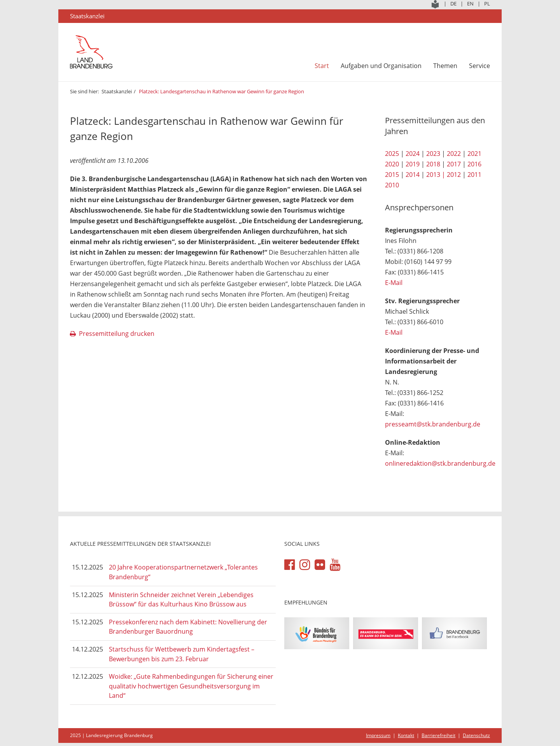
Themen (445, 66)
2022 (454, 154)
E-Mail (394, 283)
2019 (413, 164)
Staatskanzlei (117, 91)
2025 (392, 154)
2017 (454, 164)
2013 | (436, 175)
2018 (433, 164)
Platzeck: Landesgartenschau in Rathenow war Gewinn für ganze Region (221, 91)
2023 (433, 154)
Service (479, 66)
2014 (413, 175)
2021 (474, 154)
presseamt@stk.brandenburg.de (433, 424)
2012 (454, 175)
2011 (474, 175)
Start (322, 66)
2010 (392, 185)
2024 (413, 154)
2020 (392, 164)
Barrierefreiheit (438, 735)
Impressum (378, 735)
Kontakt (406, 735)
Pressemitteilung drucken (117, 334)
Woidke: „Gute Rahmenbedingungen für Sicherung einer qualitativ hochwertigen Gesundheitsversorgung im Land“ (191, 686)
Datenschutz (476, 735)
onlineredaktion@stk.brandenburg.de (440, 463)
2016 (474, 164)
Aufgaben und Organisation (381, 66)
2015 (392, 175)
